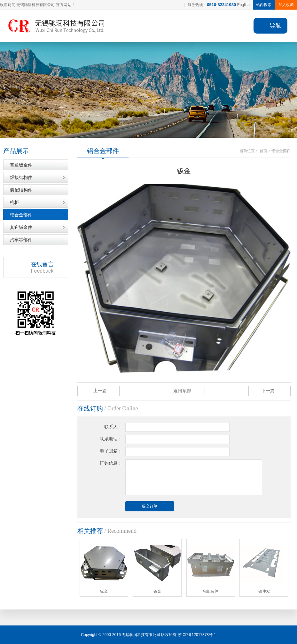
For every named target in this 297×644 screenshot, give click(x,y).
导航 (275, 26)
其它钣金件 (21, 227)
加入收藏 (286, 5)
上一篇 (100, 391)
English (243, 5)
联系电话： (111, 439)
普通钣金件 (21, 165)
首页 (263, 151)
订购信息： (111, 463)
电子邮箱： (111, 451)
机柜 (14, 202)
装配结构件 (21, 190)
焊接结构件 (21, 177)
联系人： (113, 427)
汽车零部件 (21, 240)
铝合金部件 (21, 215)
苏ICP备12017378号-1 (197, 635)
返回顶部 (182, 391)
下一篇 (268, 391)
